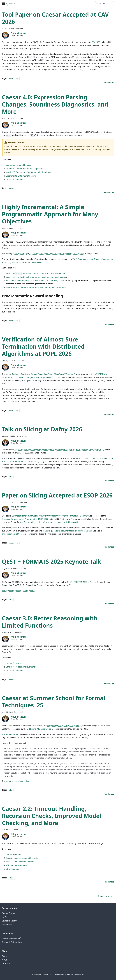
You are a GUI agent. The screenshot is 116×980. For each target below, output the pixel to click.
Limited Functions (14, 663)
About (5, 956)
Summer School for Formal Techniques (64, 726)
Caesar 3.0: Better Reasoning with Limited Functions (50, 622)
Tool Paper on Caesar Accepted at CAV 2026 (55, 18)
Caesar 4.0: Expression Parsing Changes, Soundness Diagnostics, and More (55, 104)
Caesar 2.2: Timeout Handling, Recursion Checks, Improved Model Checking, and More (52, 816)
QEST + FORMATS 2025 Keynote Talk (52, 562)
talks (11, 477)
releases (12, 188)
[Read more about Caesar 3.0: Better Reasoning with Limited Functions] (109, 683)
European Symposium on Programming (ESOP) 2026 (25, 519)
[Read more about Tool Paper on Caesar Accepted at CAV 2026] (109, 83)
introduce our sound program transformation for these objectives (35, 280)
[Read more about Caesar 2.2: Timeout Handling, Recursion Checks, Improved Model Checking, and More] (109, 882)
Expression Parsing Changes (97, 149)
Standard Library (9, 921)
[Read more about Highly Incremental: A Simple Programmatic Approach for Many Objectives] (109, 325)
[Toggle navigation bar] (4, 4)
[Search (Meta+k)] (105, 4)
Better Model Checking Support (20, 862)
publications (14, 79)
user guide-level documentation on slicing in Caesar (69, 531)
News (4, 960)
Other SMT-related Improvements (21, 667)
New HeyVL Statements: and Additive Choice (28, 172)
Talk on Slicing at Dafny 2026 (42, 429)
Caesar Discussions (12, 938)
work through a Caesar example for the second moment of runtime (36, 287)
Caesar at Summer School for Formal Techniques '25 (53, 702)
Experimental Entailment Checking (21, 176)
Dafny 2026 (99, 450)
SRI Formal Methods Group (39, 729)
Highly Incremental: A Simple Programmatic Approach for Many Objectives (50, 214)
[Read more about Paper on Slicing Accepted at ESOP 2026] (109, 547)
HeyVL (5, 917)
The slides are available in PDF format (19, 591)
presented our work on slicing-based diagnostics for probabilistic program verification (53, 450)
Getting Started (9, 913)
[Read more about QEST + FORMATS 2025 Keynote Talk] (109, 604)
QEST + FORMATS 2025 (77, 582)
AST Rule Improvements (16, 865)
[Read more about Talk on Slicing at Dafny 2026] (109, 481)
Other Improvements (15, 179)
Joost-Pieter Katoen (10, 734)
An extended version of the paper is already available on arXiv (51, 522)
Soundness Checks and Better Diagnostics (24, 169)
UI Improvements (14, 854)
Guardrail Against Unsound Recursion (22, 858)
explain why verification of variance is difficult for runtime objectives (36, 277)
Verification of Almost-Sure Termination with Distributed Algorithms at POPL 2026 (43, 346)
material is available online (18, 781)
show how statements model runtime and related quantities (36, 273)
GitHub (6, 964)
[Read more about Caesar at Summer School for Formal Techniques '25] (109, 794)
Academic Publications (12, 942)
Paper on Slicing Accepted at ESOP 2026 (57, 495)
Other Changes (12, 869)
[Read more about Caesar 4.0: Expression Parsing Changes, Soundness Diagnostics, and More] (109, 192)
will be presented (19, 254)
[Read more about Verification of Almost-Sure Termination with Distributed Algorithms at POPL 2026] (109, 414)
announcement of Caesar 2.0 (15, 534)
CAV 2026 (96, 42)
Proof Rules (7, 925)
